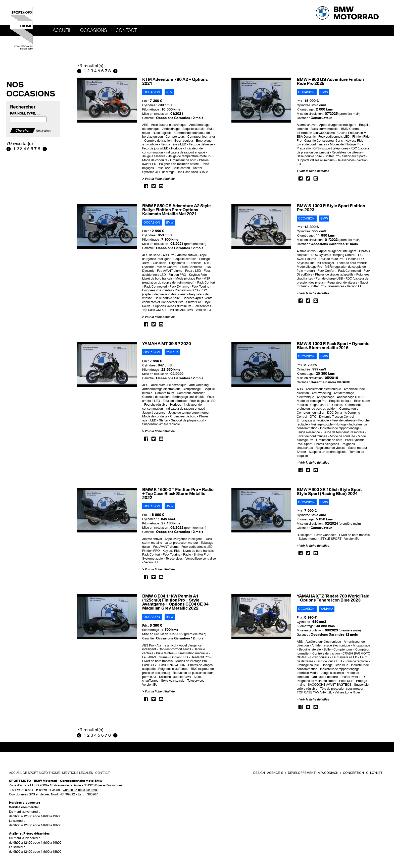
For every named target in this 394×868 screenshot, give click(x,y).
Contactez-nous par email (81, 790)
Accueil (62, 30)
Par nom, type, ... (25, 114)
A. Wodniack (328, 773)
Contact (126, 30)
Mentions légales (78, 773)
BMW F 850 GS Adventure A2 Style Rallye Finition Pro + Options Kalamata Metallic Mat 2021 (177, 210)
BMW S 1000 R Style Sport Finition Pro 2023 (331, 208)
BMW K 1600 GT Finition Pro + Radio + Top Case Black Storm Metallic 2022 (178, 494)
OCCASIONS (94, 30)
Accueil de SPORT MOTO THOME (34, 773)
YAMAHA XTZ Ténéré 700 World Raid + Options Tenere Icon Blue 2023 (333, 598)
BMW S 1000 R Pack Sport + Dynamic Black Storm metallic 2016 (333, 346)
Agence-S (275, 773)
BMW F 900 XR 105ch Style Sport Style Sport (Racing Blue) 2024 (329, 492)
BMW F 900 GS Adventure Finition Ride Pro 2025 (330, 82)
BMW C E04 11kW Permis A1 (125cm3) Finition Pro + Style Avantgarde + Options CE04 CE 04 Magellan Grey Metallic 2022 (175, 602)
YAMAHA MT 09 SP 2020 (167, 344)
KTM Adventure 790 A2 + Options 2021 (175, 82)
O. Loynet (374, 773)
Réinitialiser (44, 131)
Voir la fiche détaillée (160, 179)
